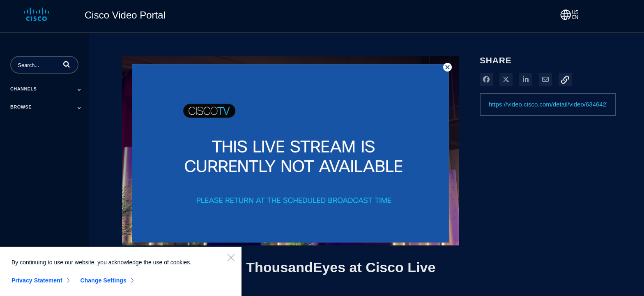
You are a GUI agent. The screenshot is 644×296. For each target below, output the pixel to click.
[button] (67, 64)
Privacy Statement (37, 283)
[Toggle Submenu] (79, 90)
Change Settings (103, 283)
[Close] (231, 260)
